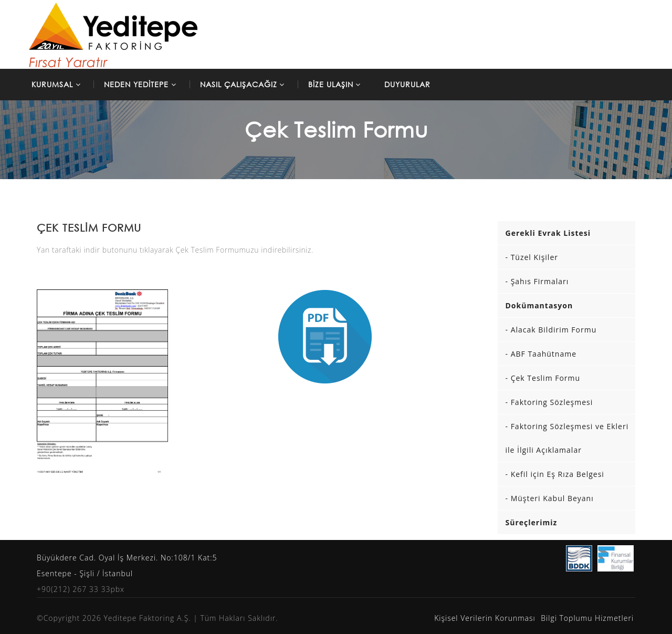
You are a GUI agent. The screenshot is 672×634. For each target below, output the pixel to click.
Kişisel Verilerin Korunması (485, 618)
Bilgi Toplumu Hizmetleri (587, 618)
